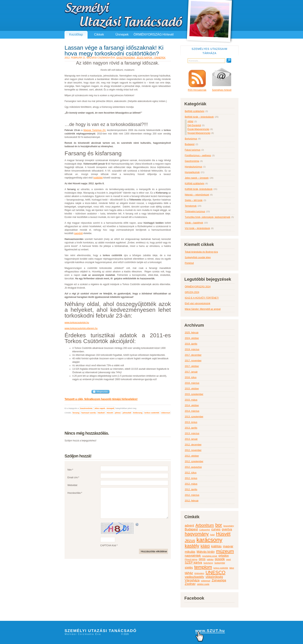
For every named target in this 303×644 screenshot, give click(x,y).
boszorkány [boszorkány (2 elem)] (229, 526)
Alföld (190, 121)
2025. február (192, 333)
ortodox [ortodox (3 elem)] (223, 556)
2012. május (191, 484)
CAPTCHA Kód (108, 551)
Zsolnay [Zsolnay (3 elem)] (190, 584)
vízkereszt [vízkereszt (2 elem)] (206, 581)
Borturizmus (191, 139)
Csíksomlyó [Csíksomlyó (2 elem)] (205, 530)
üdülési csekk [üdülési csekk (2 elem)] (203, 584)
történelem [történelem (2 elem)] (199, 573)
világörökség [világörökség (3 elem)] (214, 577)
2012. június (191, 478)
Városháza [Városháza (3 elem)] (192, 580)
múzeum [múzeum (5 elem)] (225, 551)
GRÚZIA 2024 (192, 292)
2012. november (193, 450)
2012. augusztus (193, 467)
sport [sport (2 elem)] (229, 559)
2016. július (191, 377)
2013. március (192, 433)
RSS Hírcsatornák (197, 81)
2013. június (191, 422)
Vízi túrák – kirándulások (197, 228)
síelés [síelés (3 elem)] (189, 568)
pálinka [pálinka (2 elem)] (210, 559)
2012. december (193, 445)
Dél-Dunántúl (194, 125)
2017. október (192, 366)
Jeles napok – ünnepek (197, 178)
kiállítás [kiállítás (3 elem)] (216, 546)
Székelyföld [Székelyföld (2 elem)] (220, 563)
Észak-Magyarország (198, 129)
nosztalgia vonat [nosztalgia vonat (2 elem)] (210, 556)
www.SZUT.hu (210, 631)
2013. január (191, 439)
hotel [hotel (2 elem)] (212, 535)
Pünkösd (189, 263)
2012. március (192, 495)
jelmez (118, 413)
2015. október (192, 389)
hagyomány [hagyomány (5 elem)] (197, 534)
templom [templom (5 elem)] (203, 567)
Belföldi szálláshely (194, 111)
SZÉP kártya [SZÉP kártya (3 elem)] (193, 563)
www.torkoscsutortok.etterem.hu (81, 328)
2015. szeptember (194, 394)
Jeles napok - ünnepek (151, 58)
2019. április (191, 344)
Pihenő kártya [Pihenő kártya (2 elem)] (191, 559)
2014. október (192, 405)
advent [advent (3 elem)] (189, 525)
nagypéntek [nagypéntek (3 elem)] (193, 556)
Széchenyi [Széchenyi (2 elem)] (208, 563)
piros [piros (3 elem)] (202, 559)
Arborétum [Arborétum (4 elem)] (205, 525)
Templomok (191, 206)
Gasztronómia (126, 58)
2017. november (193, 361)
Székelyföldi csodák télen (198, 257)
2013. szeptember (194, 417)
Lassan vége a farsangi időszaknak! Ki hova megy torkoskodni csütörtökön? (114, 51)
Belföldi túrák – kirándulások (199, 117)
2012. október (192, 456)
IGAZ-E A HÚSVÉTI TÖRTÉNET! (202, 298)
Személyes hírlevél (222, 79)
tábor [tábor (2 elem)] (232, 568)
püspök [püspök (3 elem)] (220, 559)
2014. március (192, 411)
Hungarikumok (192, 172)
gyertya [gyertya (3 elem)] (227, 529)
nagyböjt (78, 233)
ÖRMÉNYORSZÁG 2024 (198, 287)
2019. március (192, 349)
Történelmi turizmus (195, 212)
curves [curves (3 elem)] (216, 529)
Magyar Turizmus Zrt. (95, 130)
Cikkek (99, 34)
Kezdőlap (76, 34)
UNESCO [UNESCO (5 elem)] (216, 572)
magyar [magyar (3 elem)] (228, 546)
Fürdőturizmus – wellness (198, 155)
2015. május (191, 400)
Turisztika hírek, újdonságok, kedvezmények (208, 217)
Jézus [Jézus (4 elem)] (190, 540)
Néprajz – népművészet (197, 195)
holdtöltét (98, 178)
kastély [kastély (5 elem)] (192, 546)
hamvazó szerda (89, 413)
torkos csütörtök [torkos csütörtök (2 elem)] (221, 568)
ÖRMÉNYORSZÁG (145, 34)
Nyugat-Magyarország (199, 133)
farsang (76, 413)
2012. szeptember (194, 461)
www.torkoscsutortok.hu (77, 323)
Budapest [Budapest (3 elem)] (191, 529)
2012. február (192, 501)
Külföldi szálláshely (194, 184)
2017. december (193, 355)
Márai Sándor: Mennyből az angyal (203, 309)
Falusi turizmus (193, 150)
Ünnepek (122, 34)
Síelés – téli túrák (194, 200)
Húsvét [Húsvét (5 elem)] (223, 534)
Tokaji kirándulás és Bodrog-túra (201, 252)
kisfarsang (138, 413)
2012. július (191, 473)
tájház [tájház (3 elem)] (189, 573)
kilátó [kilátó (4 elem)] (205, 546)
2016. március (192, 383)
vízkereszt (166, 413)
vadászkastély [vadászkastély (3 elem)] (194, 577)
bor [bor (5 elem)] (219, 525)
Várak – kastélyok (194, 223)
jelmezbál (127, 413)
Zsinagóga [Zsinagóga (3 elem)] (219, 580)
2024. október (192, 338)
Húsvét (110, 413)
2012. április (191, 489)
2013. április (191, 428)
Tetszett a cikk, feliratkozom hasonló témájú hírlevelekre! (101, 399)
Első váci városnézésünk (197, 303)
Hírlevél (168, 34)
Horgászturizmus (193, 167)
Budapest (190, 144)
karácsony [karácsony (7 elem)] (209, 540)
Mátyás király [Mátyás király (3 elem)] (206, 552)
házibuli (101, 413)
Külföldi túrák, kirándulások (199, 189)
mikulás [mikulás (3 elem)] (190, 552)
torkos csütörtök (152, 413)
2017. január (191, 372)
